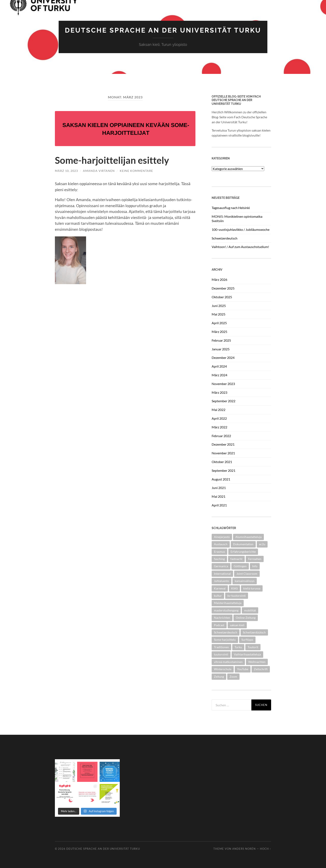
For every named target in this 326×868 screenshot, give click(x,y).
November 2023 (223, 384)
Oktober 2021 (222, 462)
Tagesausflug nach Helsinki (231, 208)
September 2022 (224, 401)
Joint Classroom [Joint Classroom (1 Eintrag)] (247, 574)
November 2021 (223, 453)
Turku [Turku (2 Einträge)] (238, 647)
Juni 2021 (219, 488)
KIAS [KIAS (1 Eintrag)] (234, 588)
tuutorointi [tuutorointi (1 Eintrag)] (221, 654)
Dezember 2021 (223, 444)
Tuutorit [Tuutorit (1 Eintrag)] (253, 647)
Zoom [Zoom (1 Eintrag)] (233, 677)
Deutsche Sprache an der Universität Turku (163, 30)
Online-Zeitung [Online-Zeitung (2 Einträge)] (246, 618)
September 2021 (224, 470)
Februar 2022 (221, 436)
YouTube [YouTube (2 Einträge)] (243, 669)
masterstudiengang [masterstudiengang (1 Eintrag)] (226, 610)
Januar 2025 (221, 349)
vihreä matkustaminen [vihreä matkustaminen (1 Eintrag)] (228, 662)
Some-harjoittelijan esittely (112, 160)
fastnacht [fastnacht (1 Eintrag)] (236, 559)
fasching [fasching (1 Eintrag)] (219, 559)
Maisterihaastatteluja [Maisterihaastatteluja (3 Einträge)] (228, 603)
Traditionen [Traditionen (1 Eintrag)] (221, 647)
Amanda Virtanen (99, 171)
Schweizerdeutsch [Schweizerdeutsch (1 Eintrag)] (226, 632)
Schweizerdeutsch (225, 238)
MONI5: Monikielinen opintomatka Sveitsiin (237, 219)
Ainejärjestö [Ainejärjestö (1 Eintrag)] (222, 537)
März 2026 (219, 279)
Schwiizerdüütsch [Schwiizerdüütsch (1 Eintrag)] (254, 632)
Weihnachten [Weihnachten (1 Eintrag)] (257, 662)
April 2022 (219, 418)
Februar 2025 (221, 340)
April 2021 (219, 505)
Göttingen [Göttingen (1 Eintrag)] (240, 566)
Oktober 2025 (222, 297)
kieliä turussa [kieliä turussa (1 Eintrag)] (252, 588)
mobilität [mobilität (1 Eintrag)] (250, 610)
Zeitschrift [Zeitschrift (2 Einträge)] (261, 669)
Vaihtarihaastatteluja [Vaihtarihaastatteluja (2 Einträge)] (247, 654)
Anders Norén (244, 849)
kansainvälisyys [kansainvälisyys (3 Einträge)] (245, 581)
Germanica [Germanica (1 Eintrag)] (221, 566)
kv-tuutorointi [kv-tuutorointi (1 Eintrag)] (237, 596)
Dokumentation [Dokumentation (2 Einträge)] (243, 544)
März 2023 (219, 392)
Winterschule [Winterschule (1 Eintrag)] (223, 669)
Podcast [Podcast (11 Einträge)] (219, 625)
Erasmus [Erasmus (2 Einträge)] (219, 552)
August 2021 (221, 479)
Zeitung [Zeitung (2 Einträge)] (219, 677)
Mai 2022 (219, 410)
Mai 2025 (219, 314)
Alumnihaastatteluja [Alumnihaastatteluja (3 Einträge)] (248, 537)
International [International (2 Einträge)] (222, 574)
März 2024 (219, 375)
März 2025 (219, 332)
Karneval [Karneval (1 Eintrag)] (220, 588)
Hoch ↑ (265, 849)
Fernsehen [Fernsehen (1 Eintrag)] (255, 559)
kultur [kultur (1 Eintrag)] (218, 596)
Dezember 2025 (223, 288)
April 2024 (219, 366)
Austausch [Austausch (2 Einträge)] (221, 544)
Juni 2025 (219, 306)
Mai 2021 (219, 496)
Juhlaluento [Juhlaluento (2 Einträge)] (222, 581)
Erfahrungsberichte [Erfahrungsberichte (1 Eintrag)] (243, 552)
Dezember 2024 (223, 358)
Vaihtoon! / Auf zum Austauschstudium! (240, 247)
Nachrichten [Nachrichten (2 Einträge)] (222, 618)
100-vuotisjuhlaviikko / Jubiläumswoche (241, 229)
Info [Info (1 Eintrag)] (255, 566)
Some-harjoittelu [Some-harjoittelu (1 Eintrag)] (225, 640)
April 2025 (219, 323)
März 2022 (219, 427)
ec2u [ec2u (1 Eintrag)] (262, 544)
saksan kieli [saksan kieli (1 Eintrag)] (237, 625)
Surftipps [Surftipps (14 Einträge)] (247, 640)
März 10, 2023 (66, 171)
